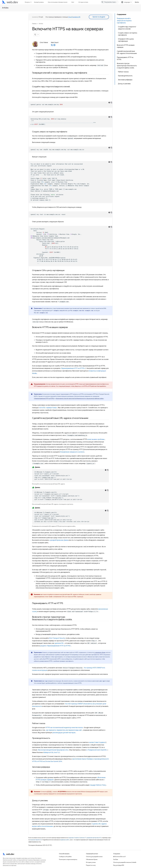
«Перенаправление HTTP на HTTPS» (73, 368)
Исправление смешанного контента (72, 452)
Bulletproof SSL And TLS (52, 752)
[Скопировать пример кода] (111, 103)
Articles (5, 8)
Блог (73, 2)
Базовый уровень (39, 2)
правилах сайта (65, 840)
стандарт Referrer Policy (98, 785)
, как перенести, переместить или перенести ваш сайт (64, 730)
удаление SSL (59, 643)
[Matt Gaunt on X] (52, 46)
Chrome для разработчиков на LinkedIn (125, 862)
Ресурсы (27, 2)
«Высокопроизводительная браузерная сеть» (53, 750)
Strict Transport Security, (57, 638)
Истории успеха (83, 2)
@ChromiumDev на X (119, 857)
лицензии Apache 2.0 (36, 840)
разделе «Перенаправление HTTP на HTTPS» (55, 646)
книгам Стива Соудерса (97, 742)
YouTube (116, 859)
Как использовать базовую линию (58, 2)
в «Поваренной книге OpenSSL (96, 750)
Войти (137, 2)
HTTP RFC (49, 792)
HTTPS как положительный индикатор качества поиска (64, 728)
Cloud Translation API (74, 17)
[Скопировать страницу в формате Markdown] (35, 35)
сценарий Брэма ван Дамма (59, 540)
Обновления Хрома (92, 859)
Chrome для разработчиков (94, 857)
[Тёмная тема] (109, 103)
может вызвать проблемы (96, 439)
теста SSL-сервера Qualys (48, 408)
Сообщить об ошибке (65, 857)
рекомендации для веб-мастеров (64, 733)
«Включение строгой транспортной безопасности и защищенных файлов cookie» (80, 398)
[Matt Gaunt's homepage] (54, 46)
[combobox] (110, 2)
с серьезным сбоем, (100, 652)
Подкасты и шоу (91, 865)
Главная (34, 24)
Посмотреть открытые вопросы (68, 859)
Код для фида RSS (119, 865)
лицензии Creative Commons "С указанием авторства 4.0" (85, 838)
